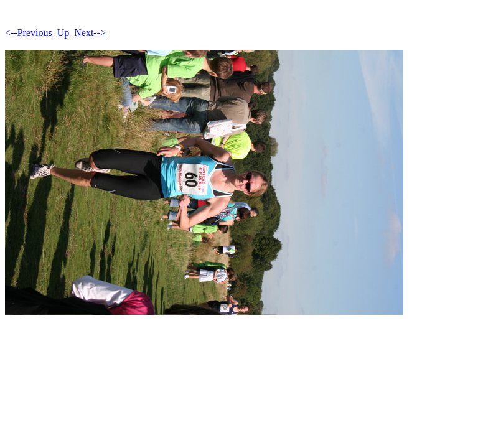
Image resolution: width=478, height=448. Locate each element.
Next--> (90, 33)
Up (63, 33)
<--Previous (29, 33)
